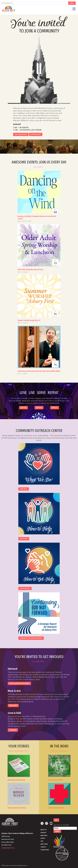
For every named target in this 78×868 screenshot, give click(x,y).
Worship (43, 833)
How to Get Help (25, 588)
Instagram (47, 823)
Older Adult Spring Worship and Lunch (30, 270)
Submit (57, 831)
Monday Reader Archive (17, 808)
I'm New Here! (45, 850)
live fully (39, 408)
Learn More (13, 730)
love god (23, 408)
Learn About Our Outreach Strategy (31, 638)
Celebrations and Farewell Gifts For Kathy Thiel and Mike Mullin (39, 371)
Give (42, 841)
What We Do (24, 489)
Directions (44, 844)
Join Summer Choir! (56, 780)
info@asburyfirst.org (8, 848)
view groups (13, 705)
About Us (44, 830)
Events (43, 838)
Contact (43, 847)
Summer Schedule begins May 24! (29, 320)
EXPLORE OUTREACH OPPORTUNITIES (19, 683)
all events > (39, 167)
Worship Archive (36, 134)
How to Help (24, 539)
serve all (55, 408)
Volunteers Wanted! (56, 808)
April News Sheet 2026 (16, 780)
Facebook (42, 823)
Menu (44, 10)
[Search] (35, 3)
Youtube (51, 823)
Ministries (44, 835)
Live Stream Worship (21, 134)
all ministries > (39, 662)
